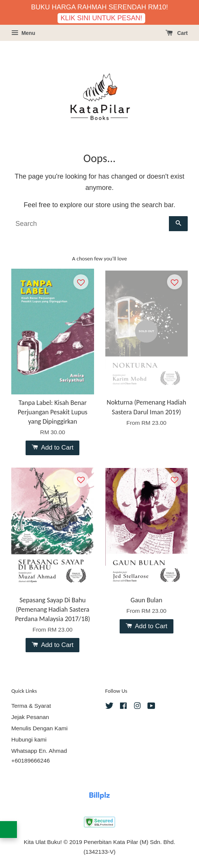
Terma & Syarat (31, 706)
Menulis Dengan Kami (39, 728)
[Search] (90, 224)
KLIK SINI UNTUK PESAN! (101, 18)
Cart (177, 33)
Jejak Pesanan (30, 717)
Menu (23, 33)
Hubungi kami (29, 739)
